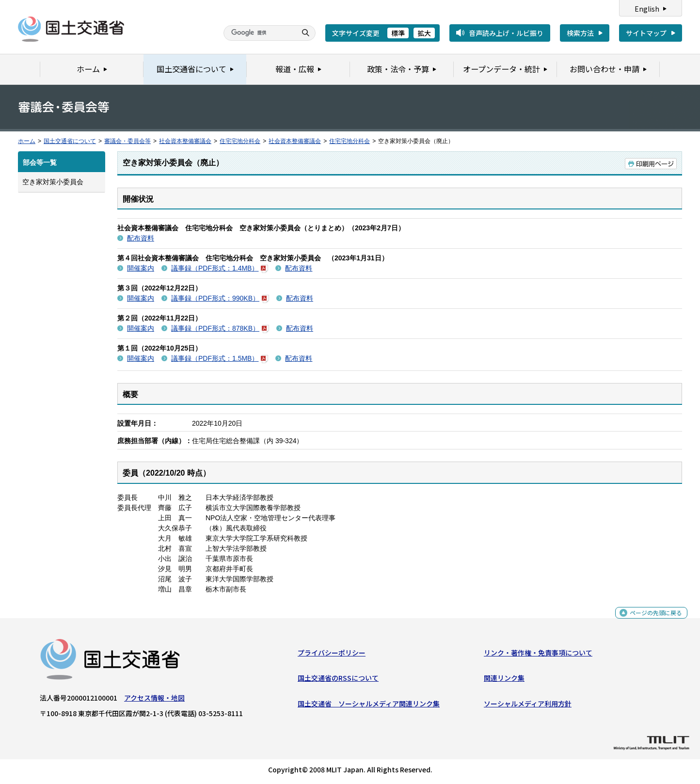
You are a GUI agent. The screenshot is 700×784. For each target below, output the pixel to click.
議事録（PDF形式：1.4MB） (220, 268)
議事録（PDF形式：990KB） (220, 298)
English (647, 9)
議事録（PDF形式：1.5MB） (220, 358)
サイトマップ (646, 33)
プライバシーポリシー (332, 655)
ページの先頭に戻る (652, 620)
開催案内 (141, 268)
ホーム (27, 141)
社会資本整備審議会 (185, 141)
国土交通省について (70, 141)
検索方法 (580, 33)
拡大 (424, 33)
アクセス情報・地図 (154, 700)
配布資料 (141, 238)
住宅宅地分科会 (240, 141)
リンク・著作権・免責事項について (538, 655)
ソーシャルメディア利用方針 (528, 705)
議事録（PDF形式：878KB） (220, 328)
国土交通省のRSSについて (338, 680)
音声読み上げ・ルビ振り (506, 33)
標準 (398, 33)
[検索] (259, 33)
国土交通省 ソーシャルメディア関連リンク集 (369, 705)
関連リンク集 (504, 680)
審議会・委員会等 (127, 141)
